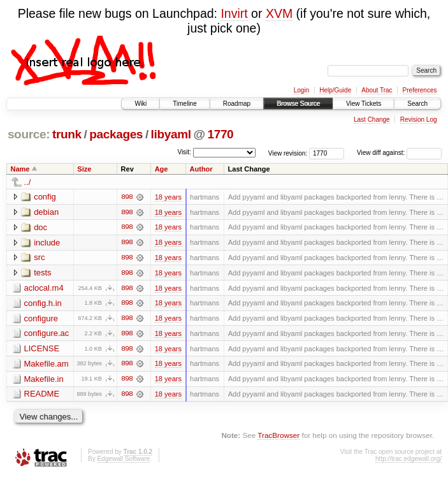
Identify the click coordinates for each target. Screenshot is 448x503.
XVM (279, 13)
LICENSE (42, 350)
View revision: (288, 153)
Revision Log (419, 120)
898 (127, 197)
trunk (67, 134)
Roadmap (237, 104)
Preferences (420, 90)
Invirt (234, 13)
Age (162, 169)
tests (42, 273)
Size (84, 169)
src (39, 258)
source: (29, 134)
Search (417, 104)
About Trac (377, 90)
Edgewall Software (123, 461)
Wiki (141, 104)
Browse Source (298, 104)
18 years (168, 197)
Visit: (184, 152)
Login (301, 90)
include (47, 243)
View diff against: (399, 153)
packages (116, 134)
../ (28, 182)
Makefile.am (47, 365)
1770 (220, 134)
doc (40, 227)
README (42, 396)
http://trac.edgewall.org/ (408, 461)
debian (46, 212)
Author (201, 169)
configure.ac (47, 334)
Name (20, 169)
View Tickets (364, 104)
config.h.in (43, 304)
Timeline (184, 104)
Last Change (372, 120)
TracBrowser (278, 437)
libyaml (171, 134)
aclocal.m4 (44, 288)
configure (41, 319)
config (45, 197)
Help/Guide (335, 90)
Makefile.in (44, 380)
